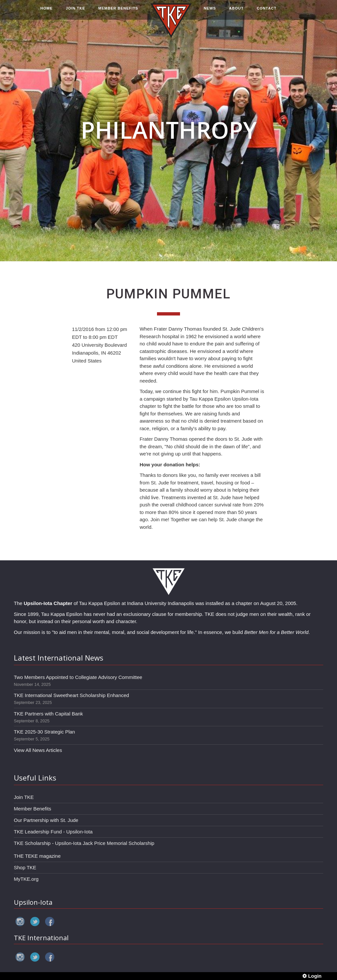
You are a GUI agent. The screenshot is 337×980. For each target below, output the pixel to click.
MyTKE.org (26, 879)
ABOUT (236, 12)
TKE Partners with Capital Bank (48, 714)
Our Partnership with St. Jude (46, 820)
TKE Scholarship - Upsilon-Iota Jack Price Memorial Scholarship (84, 843)
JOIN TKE (76, 12)
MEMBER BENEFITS (118, 12)
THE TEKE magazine (37, 856)
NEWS (210, 12)
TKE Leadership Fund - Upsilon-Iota (53, 832)
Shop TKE (25, 867)
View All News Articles (38, 750)
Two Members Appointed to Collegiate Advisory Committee (78, 677)
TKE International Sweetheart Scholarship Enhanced (71, 695)
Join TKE (24, 797)
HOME (47, 12)
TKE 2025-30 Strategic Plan (44, 732)
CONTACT (267, 12)
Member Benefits (32, 809)
